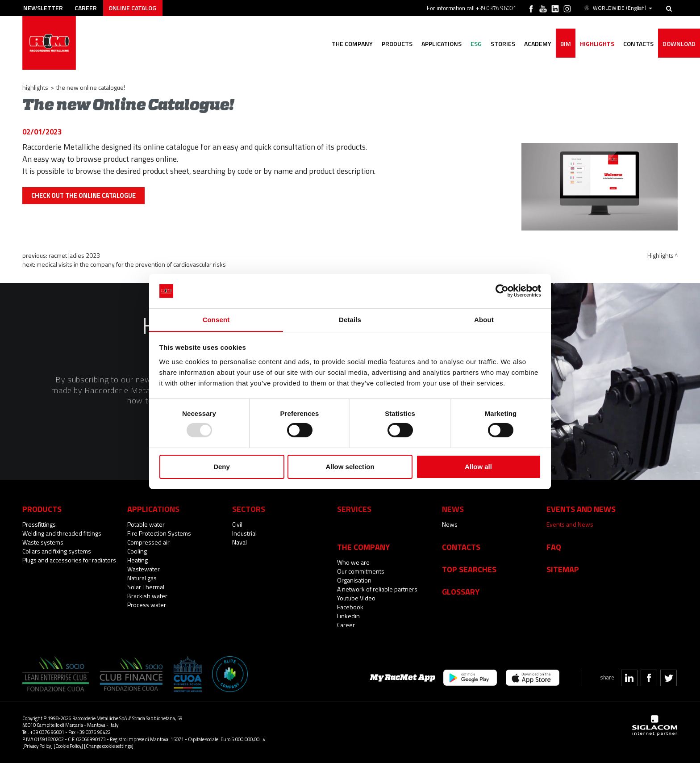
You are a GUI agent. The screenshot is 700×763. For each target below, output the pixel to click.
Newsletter (43, 8)
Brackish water (147, 596)
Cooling (137, 551)
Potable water (146, 524)
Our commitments (361, 571)
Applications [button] (442, 44)
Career (86, 8)
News (450, 524)
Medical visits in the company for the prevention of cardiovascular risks (131, 264)
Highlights (597, 44)
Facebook (350, 607)
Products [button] (397, 44)
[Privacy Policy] (37, 746)
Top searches (469, 569)
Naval (240, 542)
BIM (566, 44)
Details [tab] (350, 319)
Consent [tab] (216, 319)
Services (354, 509)
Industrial (244, 533)
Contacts (461, 547)
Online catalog (132, 8)
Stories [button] (503, 44)
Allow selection (350, 467)
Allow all (478, 467)
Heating (137, 560)
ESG (476, 44)
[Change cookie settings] (109, 746)
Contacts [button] (638, 44)
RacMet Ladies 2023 (74, 255)
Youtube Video (356, 598)
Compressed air (148, 542)
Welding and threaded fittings (62, 533)
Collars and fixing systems (57, 551)
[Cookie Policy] (68, 746)
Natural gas (142, 578)
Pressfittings (39, 524)
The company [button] (352, 44)
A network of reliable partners (377, 589)
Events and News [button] (581, 509)
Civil (237, 524)
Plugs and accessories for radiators (69, 560)
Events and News (570, 524)
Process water (147, 605)
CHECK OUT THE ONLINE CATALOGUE (83, 196)
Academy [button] (538, 44)
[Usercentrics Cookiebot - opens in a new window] (502, 291)
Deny (222, 467)
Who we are (353, 562)
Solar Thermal (146, 587)
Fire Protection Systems (159, 533)
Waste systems (43, 542)
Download (679, 44)
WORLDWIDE (618, 8)
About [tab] (484, 319)
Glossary (461, 591)
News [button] (453, 509)
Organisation (354, 580)
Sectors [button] (249, 509)
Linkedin (348, 616)
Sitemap (563, 569)
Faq (554, 547)
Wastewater (144, 569)
